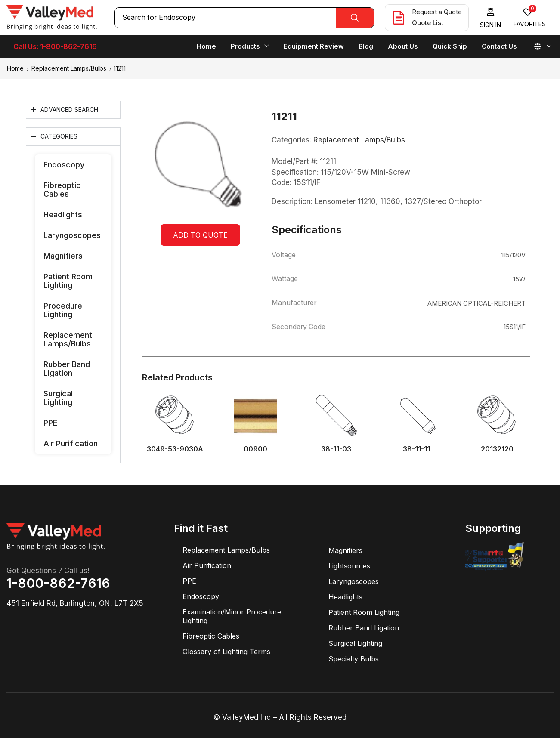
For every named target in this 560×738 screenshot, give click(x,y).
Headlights (63, 215)
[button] (491, 18)
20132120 (497, 449)
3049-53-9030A (175, 449)
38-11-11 (416, 449)
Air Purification (71, 443)
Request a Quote (437, 12)
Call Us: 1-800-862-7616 (55, 46)
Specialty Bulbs (354, 659)
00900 (255, 449)
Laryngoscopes (72, 235)
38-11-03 (336, 449)
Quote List (428, 23)
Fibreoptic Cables (62, 190)
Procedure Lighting (63, 310)
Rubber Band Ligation (67, 369)
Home (15, 68)
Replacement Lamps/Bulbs (69, 68)
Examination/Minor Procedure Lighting (232, 616)
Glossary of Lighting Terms (226, 652)
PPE (50, 423)
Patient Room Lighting (68, 281)
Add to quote (200, 235)
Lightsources (349, 566)
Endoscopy (64, 165)
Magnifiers (63, 256)
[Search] (355, 18)
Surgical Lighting (58, 398)
